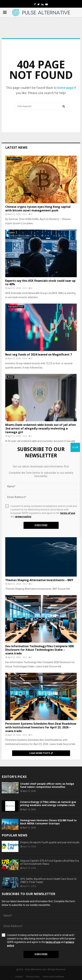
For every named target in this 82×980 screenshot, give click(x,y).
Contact (19, 977)
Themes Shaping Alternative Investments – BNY (39, 580)
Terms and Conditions (54, 977)
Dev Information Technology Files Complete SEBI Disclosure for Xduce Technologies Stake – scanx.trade (40, 650)
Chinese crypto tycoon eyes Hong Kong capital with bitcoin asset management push (38, 209)
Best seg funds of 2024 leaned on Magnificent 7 (39, 354)
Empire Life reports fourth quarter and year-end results (50, 842)
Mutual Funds (14, 676)
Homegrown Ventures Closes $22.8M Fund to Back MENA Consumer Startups (48, 822)
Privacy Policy (33, 977)
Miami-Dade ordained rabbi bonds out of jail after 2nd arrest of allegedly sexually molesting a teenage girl (41, 428)
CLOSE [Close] (75, 447)
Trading (11, 598)
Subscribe (41, 954)
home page (65, 88)
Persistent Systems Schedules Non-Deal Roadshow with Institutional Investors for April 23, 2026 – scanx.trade (41, 727)
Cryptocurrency (14, 159)
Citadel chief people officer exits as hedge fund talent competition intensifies (47, 785)
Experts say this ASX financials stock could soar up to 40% (40, 283)
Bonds (11, 377)
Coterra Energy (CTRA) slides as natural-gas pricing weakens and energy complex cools (48, 803)
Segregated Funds (16, 307)
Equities (11, 233)
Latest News (16, 147)
